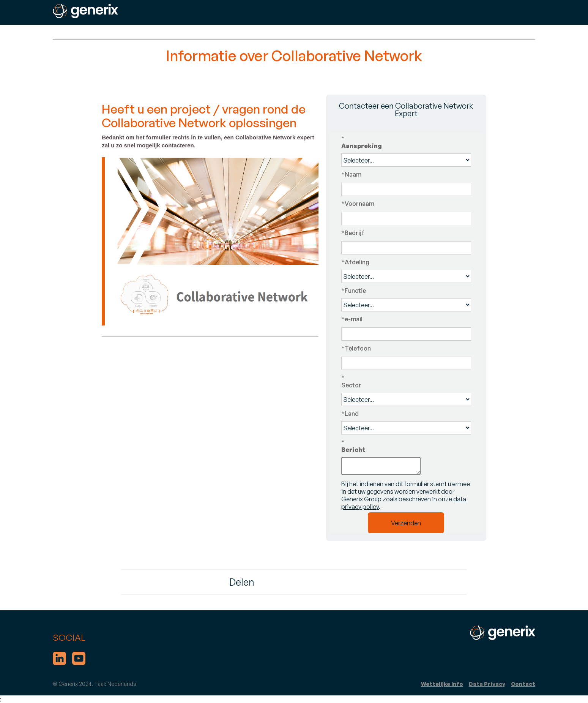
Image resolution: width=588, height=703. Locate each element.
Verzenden (406, 523)
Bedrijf (353, 233)
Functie (354, 291)
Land (350, 414)
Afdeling (355, 262)
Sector (406, 381)
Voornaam (358, 204)
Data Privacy (487, 684)
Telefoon (356, 348)
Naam (351, 174)
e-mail (352, 319)
